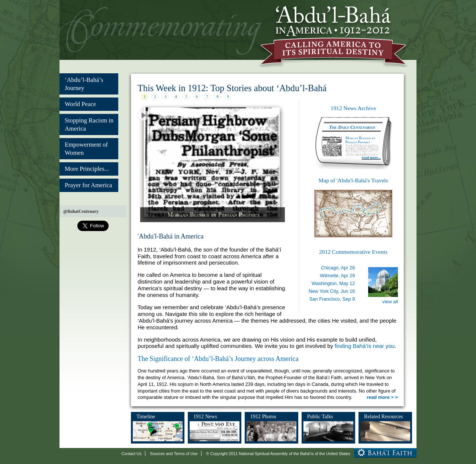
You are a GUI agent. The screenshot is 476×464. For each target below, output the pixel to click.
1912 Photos (263, 416)
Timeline (146, 416)
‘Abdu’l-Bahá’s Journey (84, 84)
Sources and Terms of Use (174, 454)
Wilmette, (337, 276)
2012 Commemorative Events (353, 252)
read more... (371, 158)
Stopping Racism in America (89, 124)
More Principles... (87, 169)
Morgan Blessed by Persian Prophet (213, 215)
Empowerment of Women (86, 149)
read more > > (382, 397)
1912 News (205, 416)
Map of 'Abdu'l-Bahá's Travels (353, 180)
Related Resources (383, 416)
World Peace (80, 104)
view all (390, 302)
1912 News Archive (353, 108)
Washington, (333, 283)
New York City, (332, 291)
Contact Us (132, 454)
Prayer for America (88, 185)
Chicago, (338, 268)
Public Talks (320, 416)
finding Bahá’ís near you (365, 346)
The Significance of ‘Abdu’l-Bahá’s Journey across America (218, 359)
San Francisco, (332, 299)
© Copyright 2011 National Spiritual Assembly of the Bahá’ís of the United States (278, 454)
